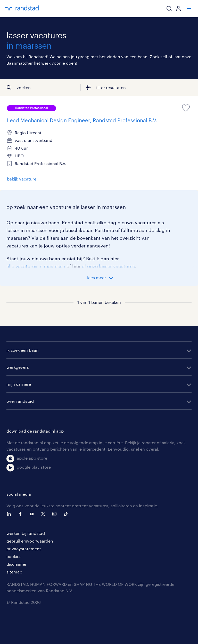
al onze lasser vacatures (108, 266)
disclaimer (16, 564)
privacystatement (24, 549)
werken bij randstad (26, 533)
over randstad (20, 401)
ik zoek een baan (23, 350)
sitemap (14, 572)
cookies (14, 556)
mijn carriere (19, 384)
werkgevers (18, 367)
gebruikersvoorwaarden (30, 541)
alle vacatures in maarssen (36, 266)
